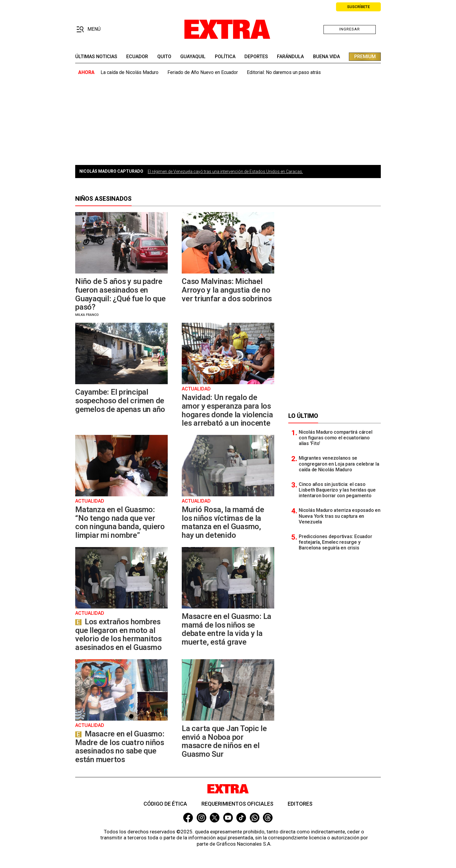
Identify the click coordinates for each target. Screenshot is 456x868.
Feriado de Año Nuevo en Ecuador (203, 72)
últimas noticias (96, 57)
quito (164, 57)
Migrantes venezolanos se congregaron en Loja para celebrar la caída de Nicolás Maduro (339, 464)
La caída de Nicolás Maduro (130, 72)
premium (365, 57)
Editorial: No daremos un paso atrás (284, 72)
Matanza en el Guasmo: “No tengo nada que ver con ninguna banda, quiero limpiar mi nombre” (120, 522)
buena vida (326, 57)
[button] (88, 30)
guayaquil (193, 57)
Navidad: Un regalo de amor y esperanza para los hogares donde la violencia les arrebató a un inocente (227, 410)
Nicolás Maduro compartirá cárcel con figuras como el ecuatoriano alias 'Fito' (335, 438)
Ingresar (350, 29)
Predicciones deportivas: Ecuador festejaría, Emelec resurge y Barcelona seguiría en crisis (335, 542)
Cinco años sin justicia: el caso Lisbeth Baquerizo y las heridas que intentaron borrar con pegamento (337, 490)
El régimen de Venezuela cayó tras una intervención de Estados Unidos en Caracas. (225, 172)
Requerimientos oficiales (237, 804)
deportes (256, 57)
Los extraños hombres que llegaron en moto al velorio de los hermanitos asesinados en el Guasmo (118, 634)
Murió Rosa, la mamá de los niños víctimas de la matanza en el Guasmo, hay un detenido (223, 522)
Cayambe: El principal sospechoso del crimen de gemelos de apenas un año (120, 400)
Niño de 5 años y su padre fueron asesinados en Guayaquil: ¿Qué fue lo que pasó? (120, 294)
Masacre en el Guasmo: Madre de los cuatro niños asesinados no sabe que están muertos (120, 747)
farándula (290, 57)
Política (225, 57)
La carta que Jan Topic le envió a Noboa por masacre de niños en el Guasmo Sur (224, 741)
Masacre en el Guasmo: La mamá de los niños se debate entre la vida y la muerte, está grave (227, 629)
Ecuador (137, 57)
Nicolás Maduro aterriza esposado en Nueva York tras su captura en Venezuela (340, 516)
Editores (300, 804)
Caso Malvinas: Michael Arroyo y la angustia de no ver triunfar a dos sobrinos (227, 290)
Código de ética (165, 804)
